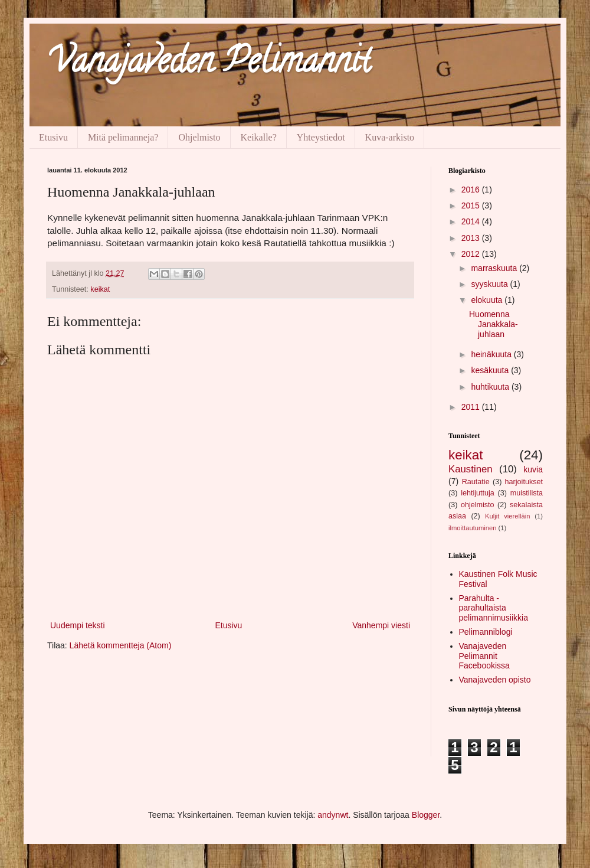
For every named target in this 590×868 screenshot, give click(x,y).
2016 (472, 190)
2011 (472, 407)
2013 (472, 238)
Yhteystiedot (321, 137)
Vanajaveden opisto (495, 680)
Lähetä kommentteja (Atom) (121, 645)
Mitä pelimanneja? (123, 137)
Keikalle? (259, 137)
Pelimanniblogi (486, 632)
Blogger (426, 815)
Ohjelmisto (199, 137)
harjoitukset (524, 482)
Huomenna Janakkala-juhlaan (494, 324)
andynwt (333, 815)
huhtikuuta (491, 387)
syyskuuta (490, 284)
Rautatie (476, 482)
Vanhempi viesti (381, 625)
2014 (472, 221)
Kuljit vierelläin (507, 516)
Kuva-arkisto (390, 137)
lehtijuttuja (478, 493)
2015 (472, 205)
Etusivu (53, 137)
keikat (100, 289)
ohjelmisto (478, 505)
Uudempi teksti (78, 625)
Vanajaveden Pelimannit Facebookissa (484, 656)
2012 (472, 254)
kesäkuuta (491, 370)
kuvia (533, 469)
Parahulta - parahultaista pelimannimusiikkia (494, 608)
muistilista (527, 493)
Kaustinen (471, 469)
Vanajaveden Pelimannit (209, 64)
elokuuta (488, 300)
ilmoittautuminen (472, 528)
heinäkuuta (492, 354)
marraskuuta (495, 268)
